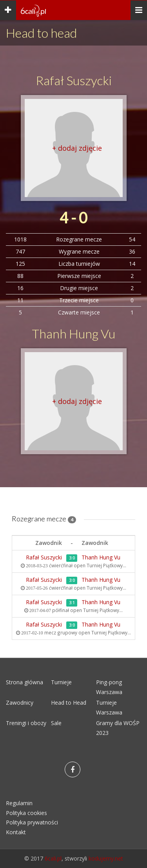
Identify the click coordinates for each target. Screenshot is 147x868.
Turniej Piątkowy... (106, 565)
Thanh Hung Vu (73, 333)
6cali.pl (53, 858)
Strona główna (24, 682)
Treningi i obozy (26, 723)
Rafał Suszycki (74, 80)
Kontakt (16, 832)
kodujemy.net (106, 858)
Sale (56, 723)
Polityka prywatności (32, 822)
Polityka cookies (26, 813)
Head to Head (69, 703)
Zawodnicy (20, 703)
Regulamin (19, 803)
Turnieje (61, 682)
